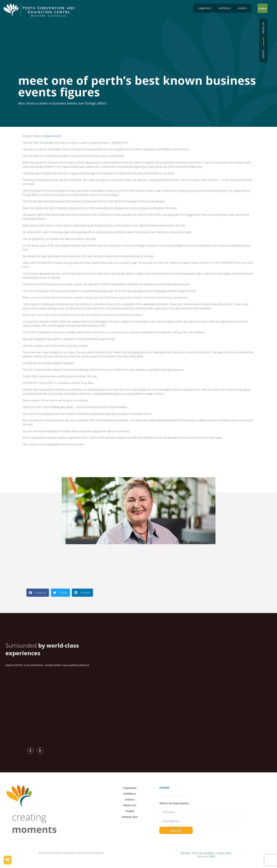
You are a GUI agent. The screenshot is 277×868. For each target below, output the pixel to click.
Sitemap (185, 853)
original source (53, 136)
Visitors (242, 8)
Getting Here (130, 817)
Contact (263, 54)
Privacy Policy (224, 853)
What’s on (263, 28)
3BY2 (212, 856)
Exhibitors (225, 8)
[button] (263, 8)
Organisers (205, 8)
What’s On (130, 805)
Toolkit (130, 811)
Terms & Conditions (203, 853)
